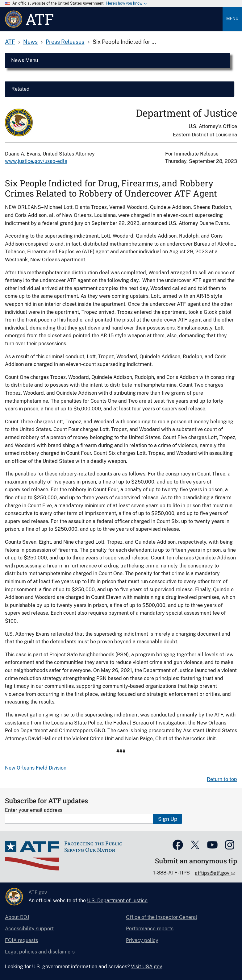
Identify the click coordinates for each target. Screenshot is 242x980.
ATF (10, 42)
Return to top (222, 779)
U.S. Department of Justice (117, 901)
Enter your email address (34, 810)
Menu (232, 19)
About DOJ (17, 917)
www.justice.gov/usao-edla (36, 161)
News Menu (25, 60)
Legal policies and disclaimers (40, 952)
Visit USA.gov (146, 967)
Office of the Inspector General (162, 917)
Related (21, 89)
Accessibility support (29, 929)
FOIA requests (21, 940)
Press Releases (65, 42)
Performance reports (150, 929)
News (30, 42)
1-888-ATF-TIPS (171, 873)
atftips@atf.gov (213, 873)
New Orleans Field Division (36, 768)
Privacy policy (142, 940)
